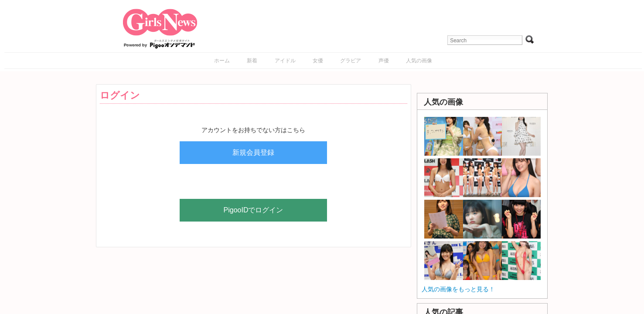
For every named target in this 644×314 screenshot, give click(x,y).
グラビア (351, 61)
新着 (252, 61)
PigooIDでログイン (254, 210)
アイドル (285, 61)
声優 (384, 61)
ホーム (222, 61)
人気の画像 (419, 61)
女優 (318, 61)
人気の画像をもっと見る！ (458, 289)
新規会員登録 (253, 152)
